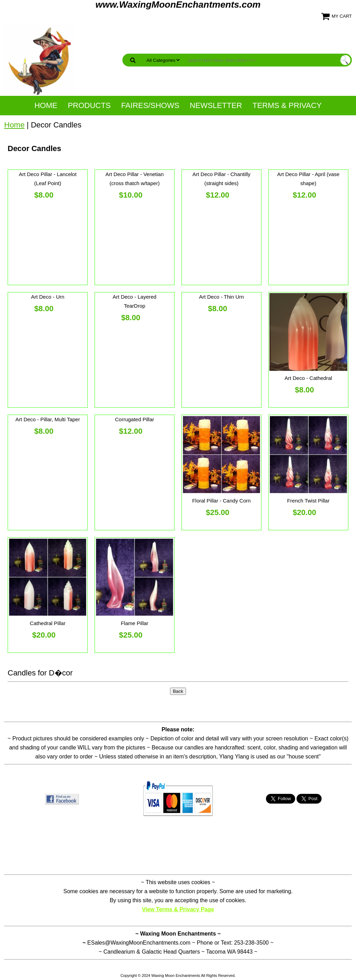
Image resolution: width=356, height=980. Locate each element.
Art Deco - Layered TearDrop (135, 301)
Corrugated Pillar (135, 419)
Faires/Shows (150, 105)
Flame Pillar (134, 623)
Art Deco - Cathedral (308, 378)
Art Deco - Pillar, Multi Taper (48, 419)
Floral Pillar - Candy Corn (221, 501)
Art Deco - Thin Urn (221, 297)
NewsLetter (216, 105)
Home (46, 105)
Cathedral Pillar (48, 623)
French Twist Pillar (308, 501)
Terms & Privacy (287, 105)
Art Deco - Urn (48, 297)
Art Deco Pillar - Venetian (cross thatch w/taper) (135, 179)
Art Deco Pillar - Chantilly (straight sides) (222, 179)
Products (89, 105)
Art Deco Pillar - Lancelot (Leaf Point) (48, 179)
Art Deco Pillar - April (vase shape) (308, 179)
